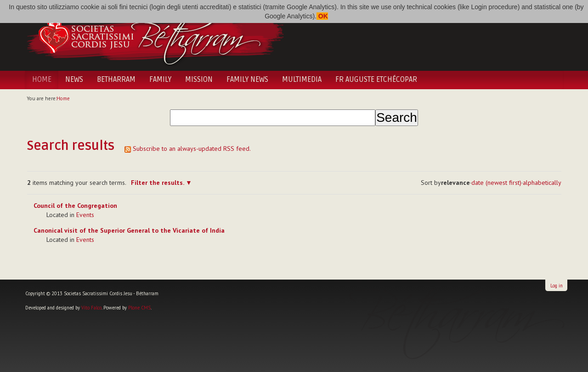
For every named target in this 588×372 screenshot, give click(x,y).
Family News (247, 80)
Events (85, 215)
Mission (199, 80)
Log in (557, 286)
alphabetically (542, 183)
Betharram (116, 80)
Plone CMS (139, 308)
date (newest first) (496, 183)
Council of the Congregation (75, 206)
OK (322, 16)
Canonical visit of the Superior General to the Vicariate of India (129, 230)
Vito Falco (91, 308)
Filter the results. (158, 183)
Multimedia (302, 80)
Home (42, 80)
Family (160, 80)
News (74, 80)
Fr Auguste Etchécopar (376, 80)
